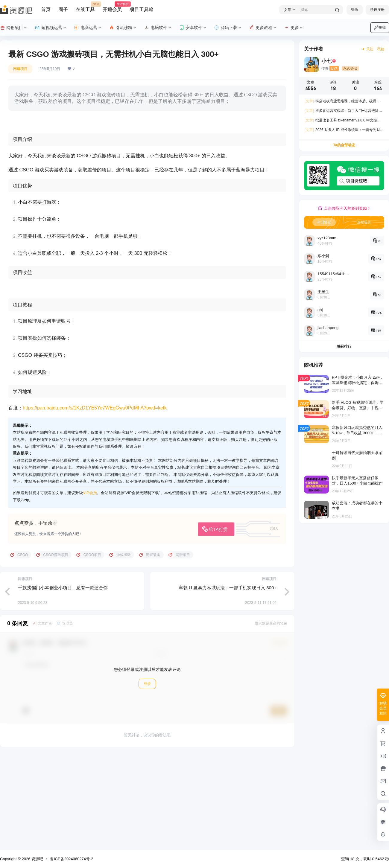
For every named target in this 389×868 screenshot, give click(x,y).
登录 (355, 10)
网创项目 (14, 28)
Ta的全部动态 (344, 145)
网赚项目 (20, 69)
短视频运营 (51, 28)
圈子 (63, 9)
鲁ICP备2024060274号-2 (72, 859)
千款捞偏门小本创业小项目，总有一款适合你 (63, 682)
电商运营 (88, 28)
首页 (46, 9)
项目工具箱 (142, 9)
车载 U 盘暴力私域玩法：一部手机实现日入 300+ (228, 682)
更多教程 (263, 28)
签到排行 (344, 346)
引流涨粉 (123, 28)
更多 (294, 28)
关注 (368, 49)
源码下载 (228, 28)
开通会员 (112, 7)
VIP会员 (90, 587)
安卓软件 (193, 28)
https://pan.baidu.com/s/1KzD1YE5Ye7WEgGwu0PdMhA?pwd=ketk (95, 502)
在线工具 (85, 7)
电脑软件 (158, 28)
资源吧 (37, 859)
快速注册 (377, 10)
